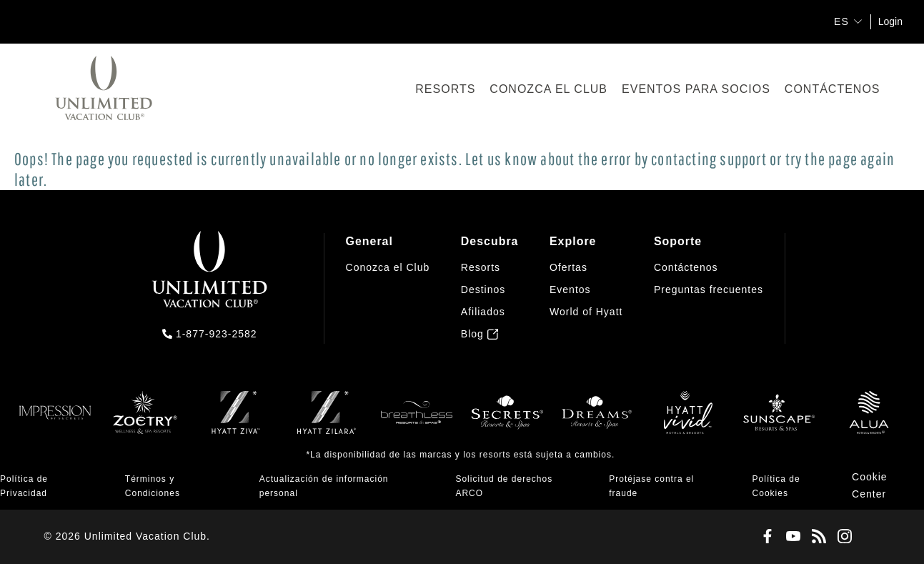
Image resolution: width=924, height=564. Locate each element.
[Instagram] (842, 537)
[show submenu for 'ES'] (858, 21)
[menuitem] (388, 288)
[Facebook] (765, 537)
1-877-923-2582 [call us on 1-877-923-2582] (217, 334)
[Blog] (816, 537)
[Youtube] (790, 537)
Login (890, 21)
